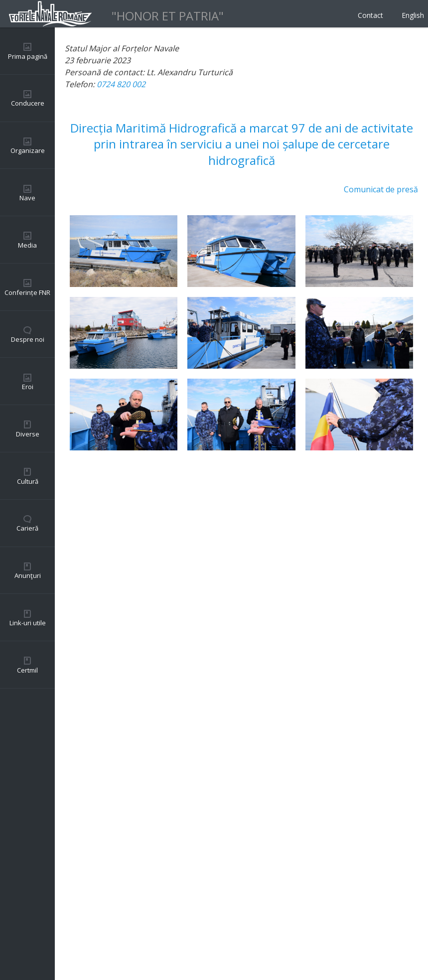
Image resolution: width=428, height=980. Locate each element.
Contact (370, 15)
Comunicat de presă (381, 189)
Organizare (28, 150)
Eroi (28, 387)
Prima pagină (28, 56)
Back (74, 950)
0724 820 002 (121, 84)
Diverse (28, 434)
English (413, 15)
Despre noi (28, 339)
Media (27, 245)
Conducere (28, 103)
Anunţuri (28, 575)
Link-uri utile (28, 623)
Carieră (27, 528)
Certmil (27, 670)
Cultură (28, 481)
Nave (27, 198)
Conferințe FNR (27, 292)
